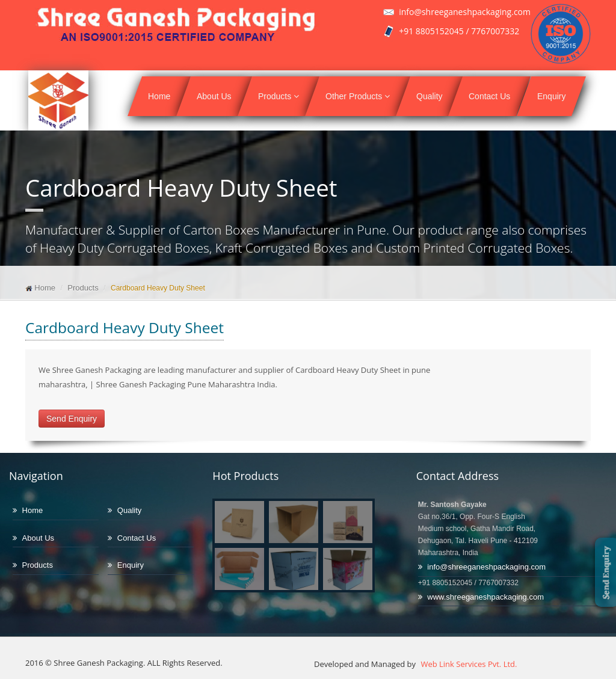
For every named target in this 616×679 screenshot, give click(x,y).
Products (279, 96)
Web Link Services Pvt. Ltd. (468, 664)
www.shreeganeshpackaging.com (485, 597)
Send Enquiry (72, 419)
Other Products (358, 96)
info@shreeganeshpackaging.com (486, 567)
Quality (430, 96)
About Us (214, 96)
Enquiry (551, 96)
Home (159, 96)
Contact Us (489, 96)
